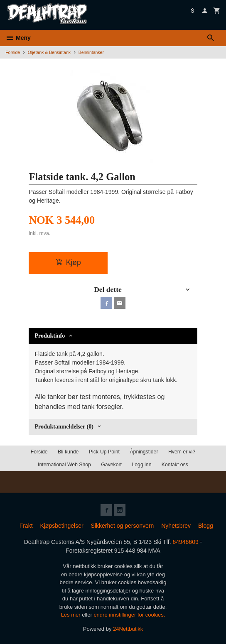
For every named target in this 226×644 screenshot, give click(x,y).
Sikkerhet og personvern (123, 526)
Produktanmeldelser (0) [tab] (64, 427)
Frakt (26, 526)
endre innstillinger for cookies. (129, 615)
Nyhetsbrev (176, 526)
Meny (18, 38)
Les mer (72, 615)
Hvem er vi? (182, 452)
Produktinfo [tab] (50, 336)
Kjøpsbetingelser (61, 526)
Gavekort (111, 465)
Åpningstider (144, 452)
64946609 (185, 542)
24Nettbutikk (128, 629)
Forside (13, 52)
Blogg (206, 526)
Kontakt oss (175, 465)
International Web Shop (64, 465)
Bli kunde (68, 452)
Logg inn (141, 465)
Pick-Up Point (104, 452)
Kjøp (68, 262)
